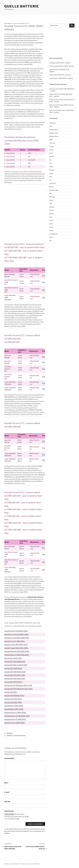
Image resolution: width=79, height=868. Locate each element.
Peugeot (52, 207)
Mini (51, 193)
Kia (50, 180)
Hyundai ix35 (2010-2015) (13, 702)
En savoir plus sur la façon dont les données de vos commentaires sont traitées (25, 831)
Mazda (51, 187)
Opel (51, 204)
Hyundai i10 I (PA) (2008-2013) (15, 662)
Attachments (9, 811)
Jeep (51, 177)
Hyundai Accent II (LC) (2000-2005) (16, 634)
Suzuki (51, 227)
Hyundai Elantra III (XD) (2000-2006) (17, 651)
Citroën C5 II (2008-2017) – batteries (60, 75)
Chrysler (52, 146)
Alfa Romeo (53, 123)
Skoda (51, 220)
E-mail (7, 792)
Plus (44, 276)
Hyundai (10, 733)
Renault (52, 214)
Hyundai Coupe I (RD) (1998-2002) (16, 645)
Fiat (50, 160)
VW (50, 240)
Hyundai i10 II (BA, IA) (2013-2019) (16, 665)
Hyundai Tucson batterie (16, 736)
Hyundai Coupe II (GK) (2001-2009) (16, 648)
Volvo (51, 237)
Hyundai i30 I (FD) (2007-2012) (15, 675)
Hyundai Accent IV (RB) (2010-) (15, 641)
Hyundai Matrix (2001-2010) (14, 709)
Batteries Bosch (54, 130)
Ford (51, 163)
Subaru (51, 224)
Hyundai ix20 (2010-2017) (13, 699)
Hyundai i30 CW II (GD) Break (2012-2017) (18, 689)
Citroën (51, 150)
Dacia (51, 153)
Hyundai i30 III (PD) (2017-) (13, 682)
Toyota (51, 230)
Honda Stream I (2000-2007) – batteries (61, 78)
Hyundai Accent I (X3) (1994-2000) (16, 631)
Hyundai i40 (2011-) (11, 692)
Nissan (51, 200)
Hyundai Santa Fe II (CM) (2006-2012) (17, 716)
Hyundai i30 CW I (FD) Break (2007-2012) (18, 685)
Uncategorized (54, 234)
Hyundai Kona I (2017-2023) (14, 706)
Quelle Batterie (22, 6)
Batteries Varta (54, 133)
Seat (51, 217)
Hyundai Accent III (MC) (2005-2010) (17, 638)
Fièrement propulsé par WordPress (31, 864)
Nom (6, 783)
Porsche (52, 210)
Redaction (25, 23)
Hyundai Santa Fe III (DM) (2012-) (15, 719)
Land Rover (53, 183)
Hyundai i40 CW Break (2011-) (14, 696)
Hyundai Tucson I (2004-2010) (15, 723)
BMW (51, 140)
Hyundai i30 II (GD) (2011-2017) (15, 679)
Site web (7, 802)
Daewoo (52, 157)
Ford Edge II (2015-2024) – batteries (60, 63)
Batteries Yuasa (54, 136)
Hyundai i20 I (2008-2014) (13, 668)
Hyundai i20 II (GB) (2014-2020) (15, 672)
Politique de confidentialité (11, 864)
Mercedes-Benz (54, 190)
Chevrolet (52, 143)
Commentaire (10, 758)
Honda (51, 167)
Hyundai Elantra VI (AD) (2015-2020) (17, 655)
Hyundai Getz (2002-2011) (13, 658)
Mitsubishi (52, 197)
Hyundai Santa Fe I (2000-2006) (15, 713)
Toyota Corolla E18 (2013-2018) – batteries (62, 66)
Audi (51, 126)
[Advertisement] (25, 199)
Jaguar (51, 173)
